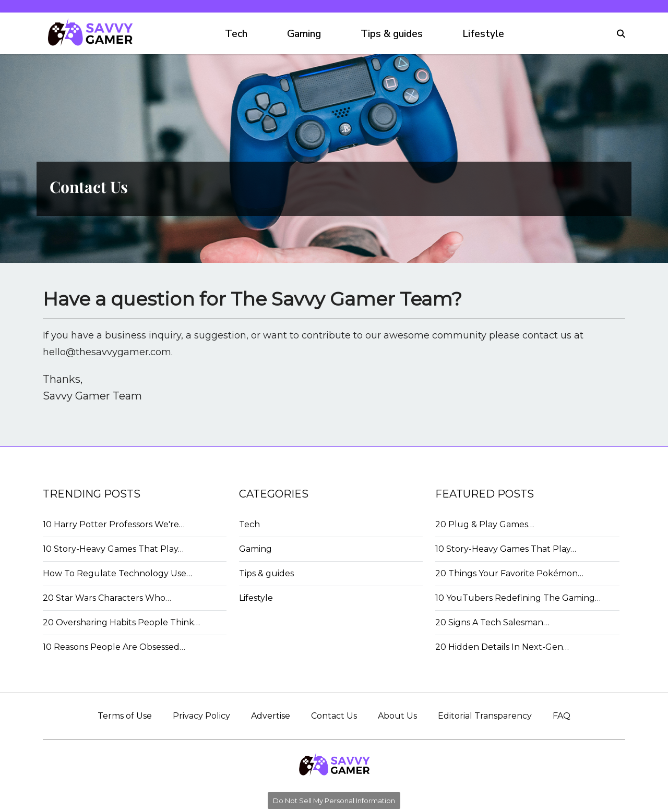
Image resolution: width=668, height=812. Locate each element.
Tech (236, 34)
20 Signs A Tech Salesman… (492, 622)
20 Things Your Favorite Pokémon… (509, 573)
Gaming (304, 34)
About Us (397, 716)
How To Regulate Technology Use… (117, 573)
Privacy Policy (201, 716)
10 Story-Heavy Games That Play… (113, 549)
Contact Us (334, 716)
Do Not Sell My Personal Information (334, 801)
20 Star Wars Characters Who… (107, 598)
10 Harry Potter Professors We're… (114, 524)
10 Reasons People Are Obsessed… (114, 647)
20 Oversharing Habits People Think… (121, 622)
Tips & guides (392, 34)
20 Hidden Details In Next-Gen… (502, 647)
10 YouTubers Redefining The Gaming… (518, 598)
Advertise (271, 716)
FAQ (562, 716)
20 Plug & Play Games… (485, 524)
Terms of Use (125, 716)
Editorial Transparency (485, 716)
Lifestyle (483, 34)
